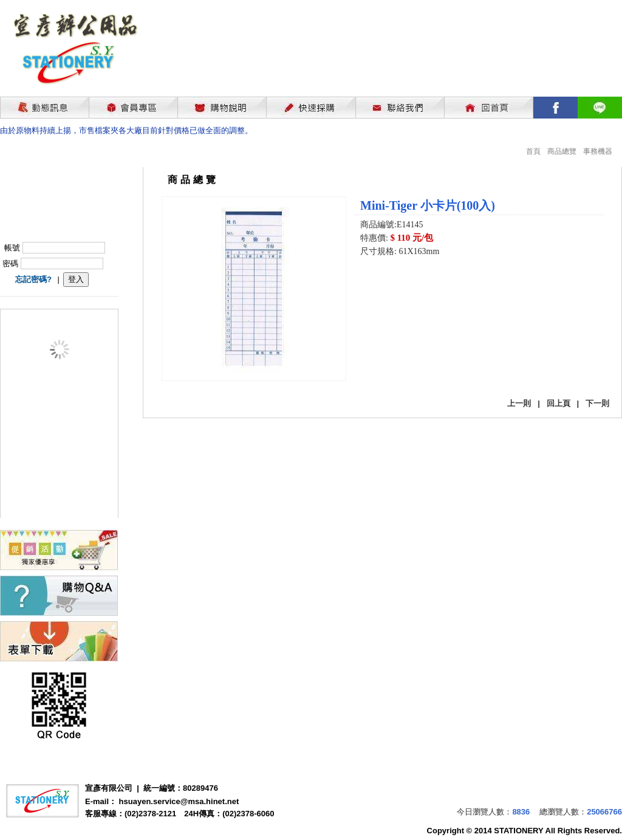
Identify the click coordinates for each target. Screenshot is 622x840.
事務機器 (598, 151)
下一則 (597, 403)
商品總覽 (562, 151)
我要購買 (392, 284)
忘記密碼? (33, 279)
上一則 (519, 403)
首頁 (533, 151)
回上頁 (559, 403)
